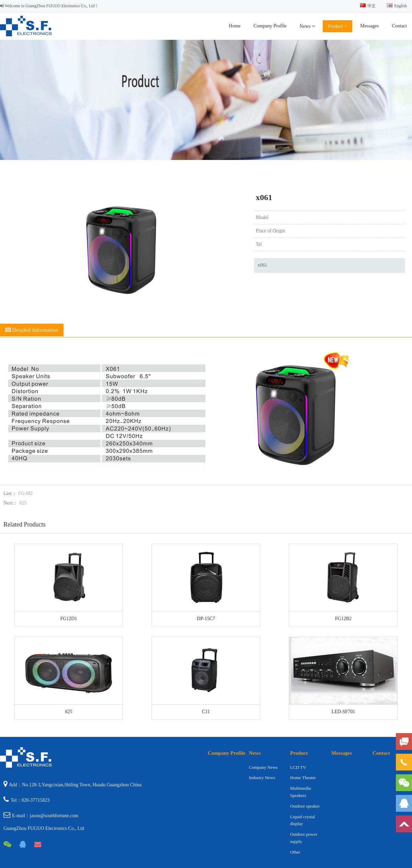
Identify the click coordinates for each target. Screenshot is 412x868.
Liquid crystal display (303, 820)
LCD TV (298, 767)
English (397, 6)
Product (337, 26)
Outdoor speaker (305, 806)
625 (23, 503)
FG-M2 (25, 493)
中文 (368, 6)
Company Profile (270, 26)
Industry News (262, 778)
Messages (369, 26)
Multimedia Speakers (301, 792)
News (307, 26)
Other (295, 852)
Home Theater (303, 778)
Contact (399, 26)
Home (234, 26)
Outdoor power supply (304, 838)
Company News (263, 767)
